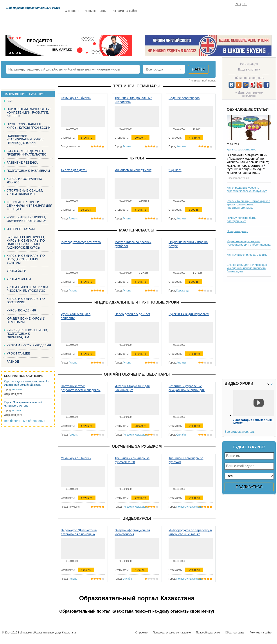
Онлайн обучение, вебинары (137, 374)
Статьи (158, 24)
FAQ (200, 24)
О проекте (72, 11)
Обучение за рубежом (137, 446)
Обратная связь (235, 633)
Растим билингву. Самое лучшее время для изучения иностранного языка (248, 204)
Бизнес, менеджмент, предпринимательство (27, 153)
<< (269, 384)
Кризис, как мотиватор (242, 149)
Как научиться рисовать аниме (247, 255)
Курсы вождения (21, 310)
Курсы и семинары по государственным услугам (26, 259)
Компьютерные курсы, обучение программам (26, 219)
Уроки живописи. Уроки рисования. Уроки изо (27, 289)
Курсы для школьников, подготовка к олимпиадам (27, 334)
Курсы (137, 158)
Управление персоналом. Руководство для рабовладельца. (249, 243)
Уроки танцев (18, 353)
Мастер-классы (137, 230)
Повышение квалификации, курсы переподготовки (25, 139)
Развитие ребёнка (22, 163)
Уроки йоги (16, 271)
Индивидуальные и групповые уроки (137, 302)
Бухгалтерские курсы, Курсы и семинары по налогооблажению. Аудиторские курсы (26, 242)
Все (10, 101)
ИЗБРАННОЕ (222, 24)
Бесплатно (133, 24)
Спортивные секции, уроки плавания (25, 192)
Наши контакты (95, 11)
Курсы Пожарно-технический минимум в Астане (23, 404)
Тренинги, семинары (137, 86)
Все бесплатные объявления (25, 421)
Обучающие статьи (248, 109)
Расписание (80, 24)
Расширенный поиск (202, 80)
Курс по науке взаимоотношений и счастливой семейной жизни (27, 383)
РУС (238, 4)
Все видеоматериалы (240, 432)
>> (272, 384)
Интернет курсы (21, 229)
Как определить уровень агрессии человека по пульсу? (247, 189)
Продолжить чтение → (239, 178)
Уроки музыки (19, 279)
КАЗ (245, 4)
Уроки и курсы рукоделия (29, 345)
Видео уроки (239, 384)
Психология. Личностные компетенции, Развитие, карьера (29, 112)
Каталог (107, 24)
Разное (13, 362)
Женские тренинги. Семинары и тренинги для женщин (29, 206)
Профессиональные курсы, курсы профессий (29, 126)
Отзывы (180, 24)
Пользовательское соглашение (172, 633)
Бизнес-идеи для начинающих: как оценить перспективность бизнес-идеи (247, 268)
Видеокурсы (137, 518)
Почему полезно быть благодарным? (241, 219)
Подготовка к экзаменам (28, 171)
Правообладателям (208, 633)
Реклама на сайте (124, 11)
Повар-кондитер (237, 231)
